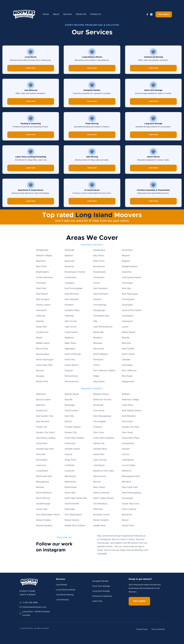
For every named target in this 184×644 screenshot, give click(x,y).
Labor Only (97, 601)
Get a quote (164, 14)
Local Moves (61, 585)
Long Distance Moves (66, 590)
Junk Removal (62, 600)
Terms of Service (158, 629)
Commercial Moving (65, 595)
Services (67, 14)
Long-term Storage (101, 591)
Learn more (31, 68)
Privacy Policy (142, 629)
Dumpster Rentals (100, 581)
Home (46, 14)
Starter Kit (81, 14)
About (56, 14)
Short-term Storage (101, 586)
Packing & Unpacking (102, 596)
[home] (24, 14)
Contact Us (96, 14)
